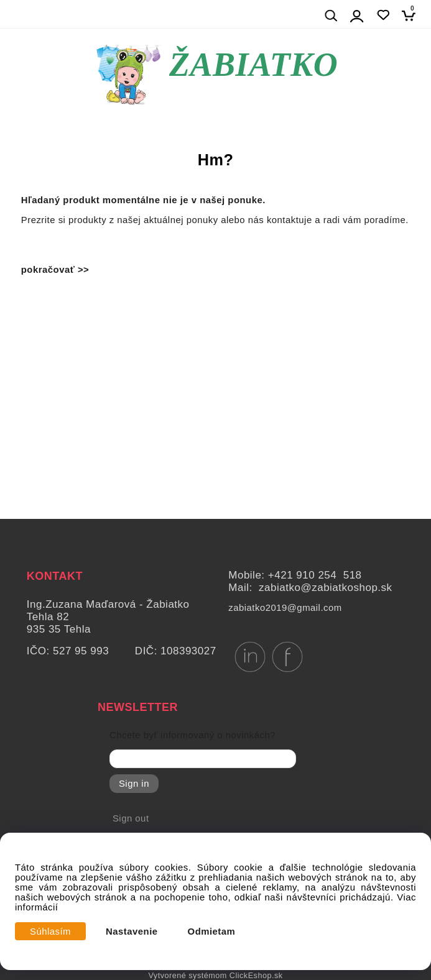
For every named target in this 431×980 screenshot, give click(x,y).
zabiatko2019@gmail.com (285, 608)
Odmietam (212, 932)
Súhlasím (50, 932)
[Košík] (412, 15)
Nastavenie (132, 932)
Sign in (134, 784)
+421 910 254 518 (315, 575)
